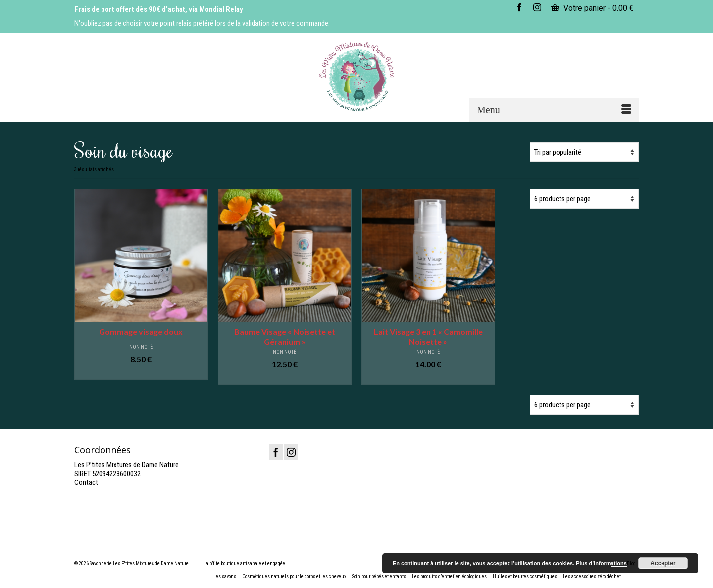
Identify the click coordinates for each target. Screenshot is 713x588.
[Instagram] (291, 452)
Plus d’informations (601, 563)
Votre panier (592, 8)
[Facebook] (276, 452)
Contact (86, 482)
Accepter (663, 563)
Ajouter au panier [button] (141, 373)
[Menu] (554, 110)
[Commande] (584, 152)
